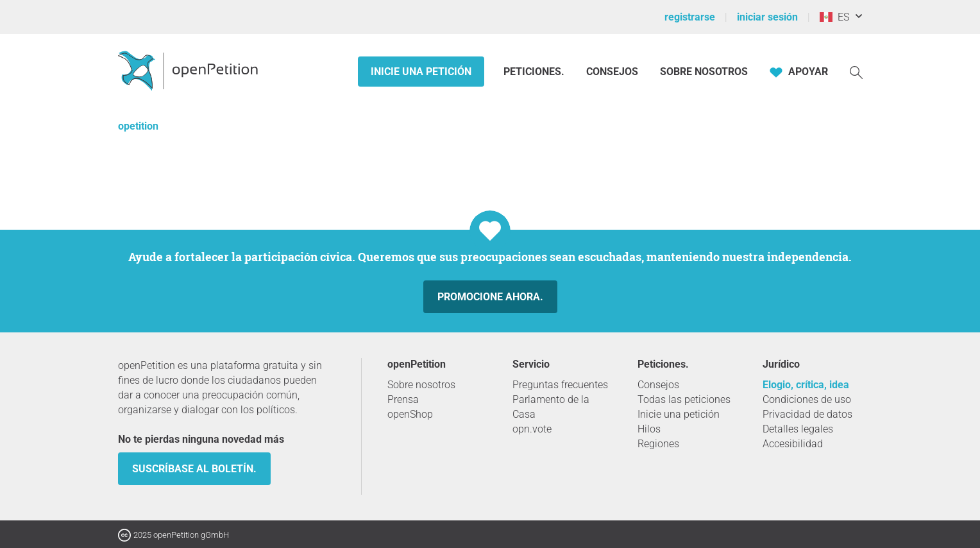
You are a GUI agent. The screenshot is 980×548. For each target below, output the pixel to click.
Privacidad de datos (807, 414)
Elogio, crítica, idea (806, 385)
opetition (138, 126)
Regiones (658, 444)
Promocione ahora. (490, 297)
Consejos (612, 72)
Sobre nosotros (704, 72)
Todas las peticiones (684, 399)
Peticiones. (535, 72)
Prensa (403, 399)
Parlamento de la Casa (551, 407)
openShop (410, 414)
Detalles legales (798, 429)
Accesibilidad (793, 444)
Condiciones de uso (807, 399)
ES (834, 17)
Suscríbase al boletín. (194, 469)
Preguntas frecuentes (560, 385)
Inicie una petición (421, 72)
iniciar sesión (767, 17)
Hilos (649, 429)
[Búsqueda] (856, 72)
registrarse (690, 17)
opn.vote (532, 429)
